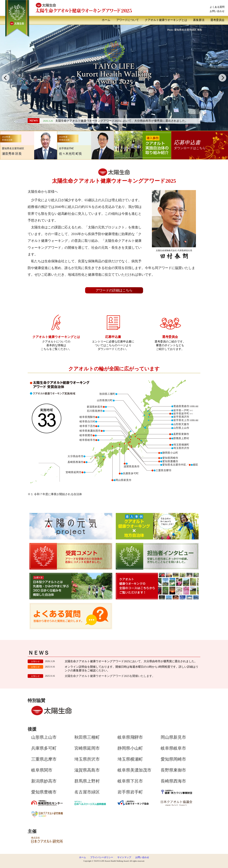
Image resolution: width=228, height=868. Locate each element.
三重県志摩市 (44, 759)
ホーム (106, 20)
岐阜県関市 (42, 770)
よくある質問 (217, 7)
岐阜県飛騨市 (130, 737)
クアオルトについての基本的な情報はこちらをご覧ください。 (56, 341)
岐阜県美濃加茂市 (134, 770)
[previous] (6, 78)
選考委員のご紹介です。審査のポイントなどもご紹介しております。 (170, 341)
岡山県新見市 (173, 737)
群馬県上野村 (87, 781)
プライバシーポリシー (102, 857)
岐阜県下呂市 (130, 781)
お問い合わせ (217, 11)
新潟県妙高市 (44, 781)
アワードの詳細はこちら (114, 290)
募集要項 (199, 20)
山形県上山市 (44, 737)
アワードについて (128, 20)
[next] (222, 78)
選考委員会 (217, 20)
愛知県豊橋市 (44, 792)
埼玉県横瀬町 (130, 759)
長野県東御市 (173, 770)
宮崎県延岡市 (87, 748)
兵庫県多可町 (44, 748)
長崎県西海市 (173, 781)
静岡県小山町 (130, 748)
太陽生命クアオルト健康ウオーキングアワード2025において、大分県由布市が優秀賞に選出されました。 (122, 121)
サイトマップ (124, 857)
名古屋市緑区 (87, 792)
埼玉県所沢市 (87, 759)
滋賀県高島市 (87, 770)
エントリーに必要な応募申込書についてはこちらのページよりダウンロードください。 (113, 341)
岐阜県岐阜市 (173, 748)
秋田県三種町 (87, 737)
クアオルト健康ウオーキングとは (166, 20)
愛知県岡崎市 (173, 759)
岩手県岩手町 (130, 792)
